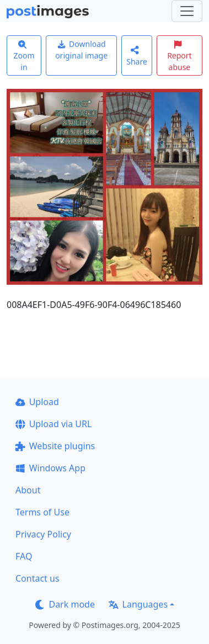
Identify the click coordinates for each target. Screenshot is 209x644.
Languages (138, 604)
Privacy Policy (43, 534)
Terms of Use (42, 512)
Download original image (81, 50)
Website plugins (55, 446)
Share (137, 56)
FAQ (24, 556)
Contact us (37, 578)
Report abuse (179, 56)
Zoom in (24, 56)
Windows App (50, 468)
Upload (37, 402)
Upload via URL (53, 424)
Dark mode (65, 604)
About (28, 490)
